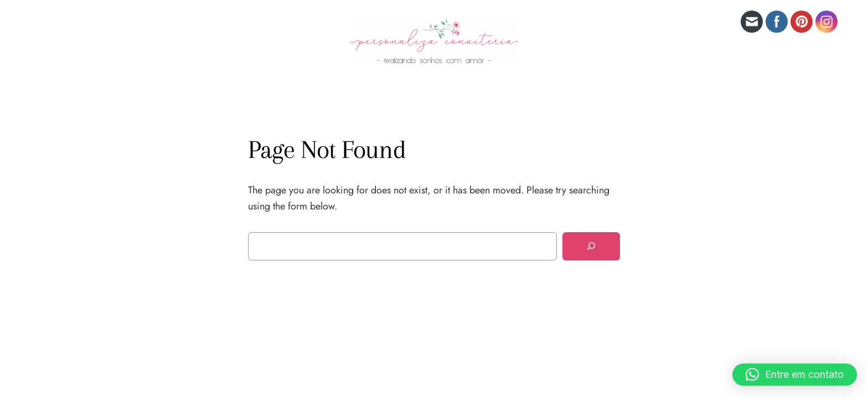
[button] (795, 375)
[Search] (591, 246)
